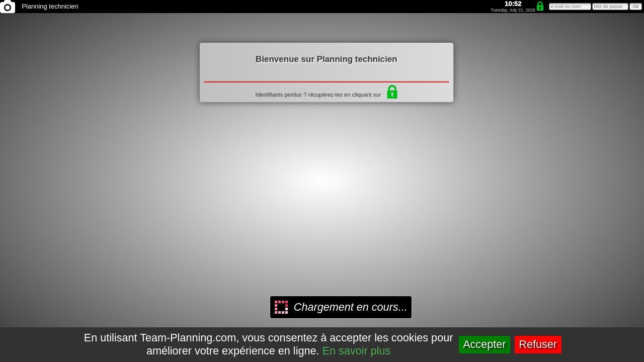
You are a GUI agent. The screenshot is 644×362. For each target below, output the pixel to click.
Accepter (484, 344)
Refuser (538, 344)
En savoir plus (357, 351)
